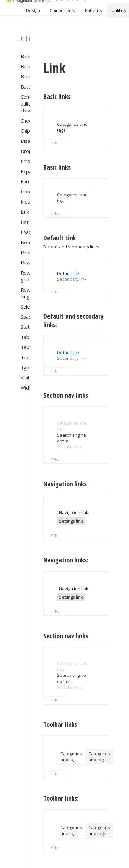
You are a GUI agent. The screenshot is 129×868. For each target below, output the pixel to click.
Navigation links (65, 484)
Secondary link (72, 279)
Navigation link (74, 512)
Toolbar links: (61, 798)
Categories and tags (71, 757)
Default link (68, 273)
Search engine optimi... (72, 438)
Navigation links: (66, 560)
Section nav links (66, 395)
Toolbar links (60, 725)
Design (33, 10)
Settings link (71, 521)
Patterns (93, 10)
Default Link (60, 238)
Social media (70, 447)
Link (55, 68)
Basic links (57, 97)
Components (62, 10)
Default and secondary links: (73, 321)
